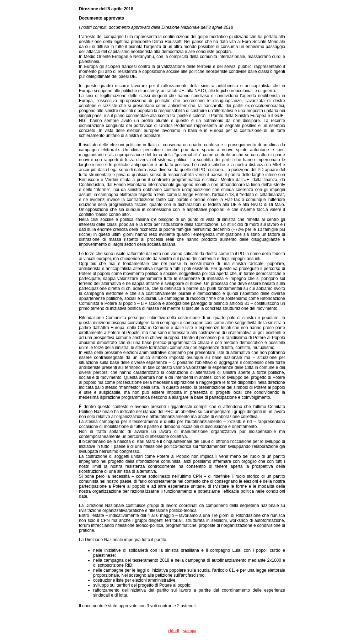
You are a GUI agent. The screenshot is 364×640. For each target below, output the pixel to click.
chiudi (174, 631)
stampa (190, 631)
